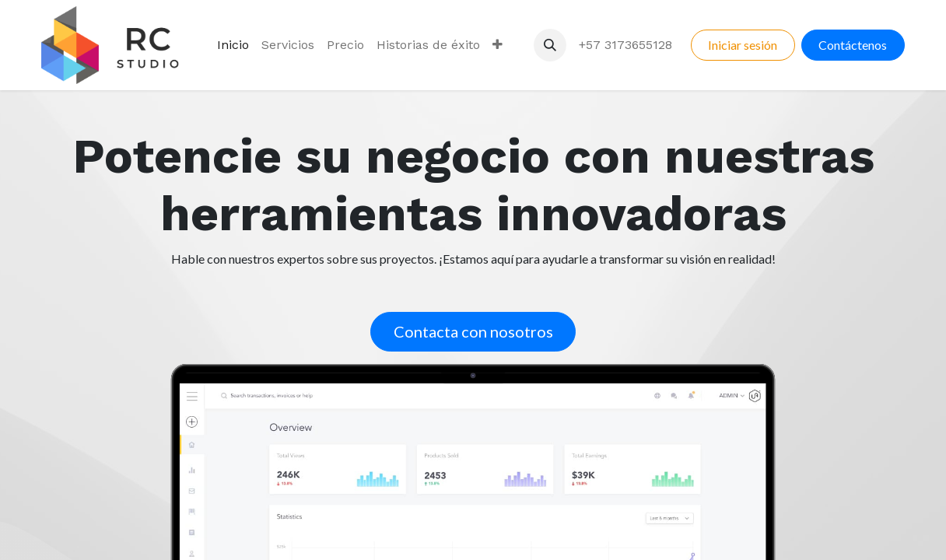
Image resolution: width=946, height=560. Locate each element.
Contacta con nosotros (473, 331)
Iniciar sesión (743, 45)
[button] (550, 45)
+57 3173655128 (625, 45)
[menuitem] (233, 45)
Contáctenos (853, 45)
